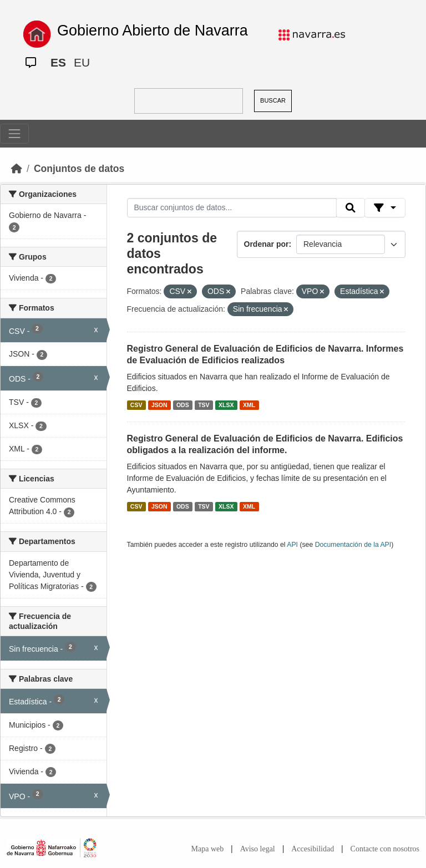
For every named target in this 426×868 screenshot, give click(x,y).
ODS (183, 405)
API (292, 545)
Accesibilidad (313, 849)
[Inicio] (17, 169)
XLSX (226, 405)
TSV (204, 405)
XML (249, 405)
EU (82, 62)
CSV (136, 405)
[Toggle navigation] (14, 134)
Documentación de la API (353, 545)
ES (58, 62)
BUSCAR (273, 100)
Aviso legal (258, 849)
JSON (159, 405)
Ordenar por (267, 244)
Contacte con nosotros (385, 849)
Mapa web (208, 849)
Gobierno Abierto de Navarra (153, 31)
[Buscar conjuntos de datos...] (232, 208)
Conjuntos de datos (79, 169)
